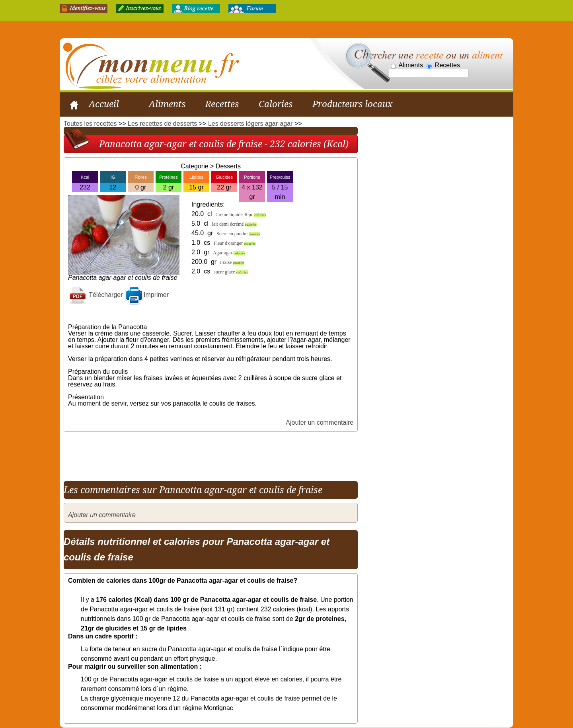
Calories (276, 104)
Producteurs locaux (352, 104)
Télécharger (95, 295)
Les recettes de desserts (162, 124)
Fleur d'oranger (235, 243)
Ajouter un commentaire (320, 423)
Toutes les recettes (90, 124)
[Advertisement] (209, 454)
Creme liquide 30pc (241, 215)
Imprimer (147, 295)
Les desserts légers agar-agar (250, 124)
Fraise (232, 262)
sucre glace (231, 272)
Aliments (167, 104)
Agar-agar (229, 253)
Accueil (104, 104)
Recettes (222, 104)
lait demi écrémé (234, 224)
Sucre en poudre (238, 234)
